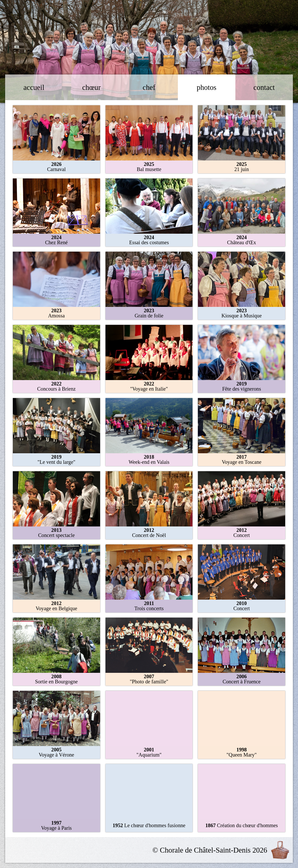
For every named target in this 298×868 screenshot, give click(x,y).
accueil (34, 87)
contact (264, 87)
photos (206, 87)
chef (149, 87)
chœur (91, 87)
